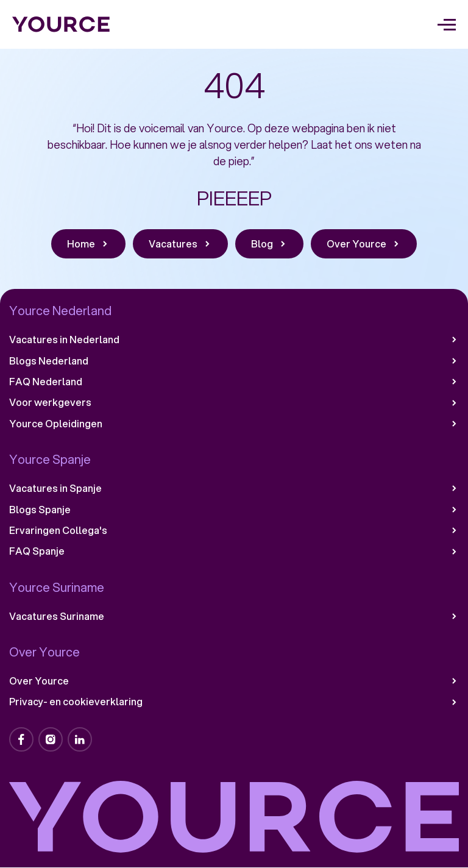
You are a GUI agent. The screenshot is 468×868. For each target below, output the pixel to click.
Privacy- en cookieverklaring (234, 702)
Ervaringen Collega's (234, 530)
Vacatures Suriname (234, 616)
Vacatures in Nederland (234, 340)
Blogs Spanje (234, 510)
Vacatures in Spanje (234, 488)
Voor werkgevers (234, 402)
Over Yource (234, 681)
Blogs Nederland (234, 361)
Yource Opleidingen (234, 424)
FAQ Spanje (234, 551)
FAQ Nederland (234, 382)
